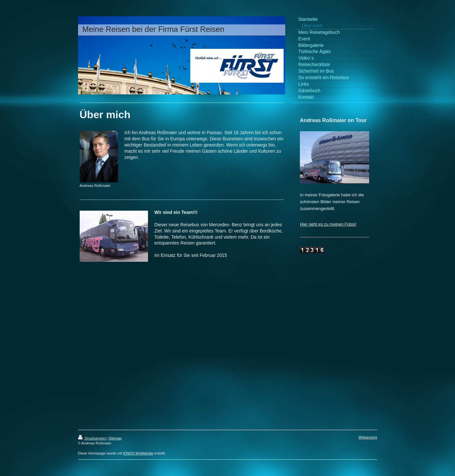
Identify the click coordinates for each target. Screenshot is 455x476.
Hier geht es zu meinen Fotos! (328, 224)
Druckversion (92, 438)
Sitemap (115, 438)
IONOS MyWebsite (138, 453)
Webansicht (368, 437)
